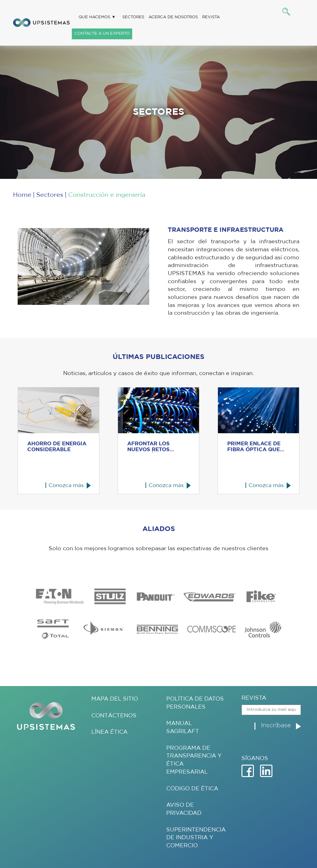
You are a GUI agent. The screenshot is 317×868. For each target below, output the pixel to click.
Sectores (133, 17)
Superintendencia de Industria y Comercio (196, 838)
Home (22, 195)
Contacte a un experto (102, 34)
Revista (211, 17)
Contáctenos (114, 716)
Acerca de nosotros (173, 17)
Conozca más (66, 485)
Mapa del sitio (115, 699)
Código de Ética (192, 789)
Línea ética (109, 732)
